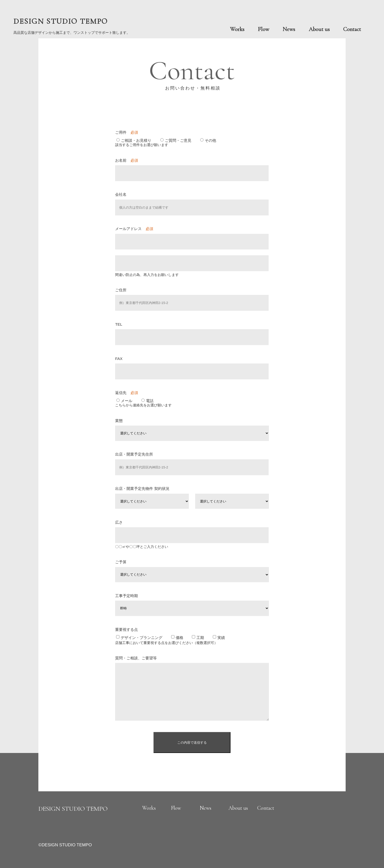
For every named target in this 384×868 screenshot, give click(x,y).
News (289, 29)
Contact (352, 29)
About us (319, 29)
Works (237, 29)
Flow (263, 29)
